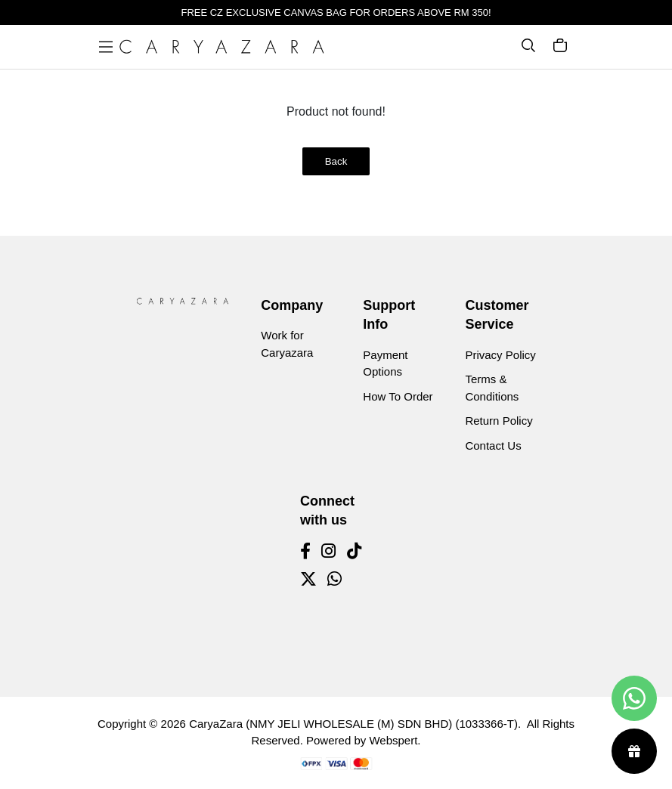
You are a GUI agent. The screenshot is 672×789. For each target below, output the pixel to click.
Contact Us (493, 446)
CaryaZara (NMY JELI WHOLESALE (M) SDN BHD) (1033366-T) (353, 724)
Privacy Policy (500, 355)
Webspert (393, 740)
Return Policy (499, 421)
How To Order (398, 396)
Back (336, 161)
